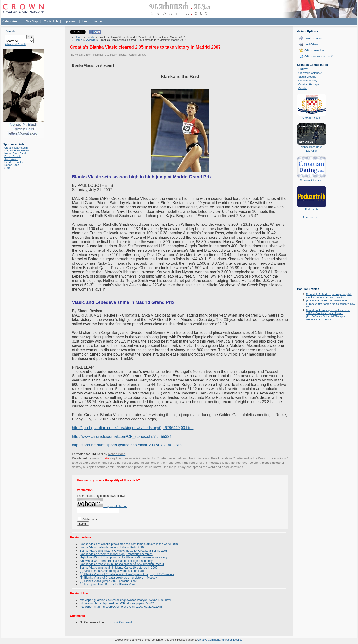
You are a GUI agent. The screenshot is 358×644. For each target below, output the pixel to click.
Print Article (311, 44)
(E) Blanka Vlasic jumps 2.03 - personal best (108, 581)
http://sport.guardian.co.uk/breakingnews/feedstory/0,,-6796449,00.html (133, 428)
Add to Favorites (314, 50)
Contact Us (51, 21)
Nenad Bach (12, 165)
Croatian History (308, 81)
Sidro (7, 168)
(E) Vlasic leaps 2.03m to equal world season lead (112, 571)
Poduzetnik (312, 209)
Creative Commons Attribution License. (220, 640)
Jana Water (11, 159)
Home (79, 37)
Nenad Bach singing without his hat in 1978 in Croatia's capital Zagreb (328, 312)
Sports (90, 37)
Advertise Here (311, 217)
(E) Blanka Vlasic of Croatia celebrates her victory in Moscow (119, 578)
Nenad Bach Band (15, 153)
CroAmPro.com (311, 118)
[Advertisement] (312, 256)
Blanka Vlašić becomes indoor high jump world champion (116, 554)
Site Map (32, 21)
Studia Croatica (307, 77)
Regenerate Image (115, 506)
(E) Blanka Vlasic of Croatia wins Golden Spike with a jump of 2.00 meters (127, 574)
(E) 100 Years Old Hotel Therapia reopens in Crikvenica (326, 318)
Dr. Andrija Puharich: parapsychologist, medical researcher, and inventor (329, 296)
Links (85, 21)
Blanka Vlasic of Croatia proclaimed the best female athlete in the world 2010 (129, 544)
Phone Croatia (13, 156)
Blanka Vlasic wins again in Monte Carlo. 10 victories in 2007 (119, 568)
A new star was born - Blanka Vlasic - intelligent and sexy (116, 561)
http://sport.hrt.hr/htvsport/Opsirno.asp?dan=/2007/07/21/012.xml (127, 445)
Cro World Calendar (310, 73)
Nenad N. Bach (83, 55)
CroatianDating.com (16, 148)
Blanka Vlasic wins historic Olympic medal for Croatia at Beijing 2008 (124, 551)
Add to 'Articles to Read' (318, 56)
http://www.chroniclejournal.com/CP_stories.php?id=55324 (122, 436)
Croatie (303, 88)
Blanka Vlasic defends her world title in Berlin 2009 (112, 547)
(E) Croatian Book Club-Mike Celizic (327, 300)
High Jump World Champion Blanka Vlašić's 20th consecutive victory (123, 557)
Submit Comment (121, 622)
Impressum (70, 21)
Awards (91, 40)
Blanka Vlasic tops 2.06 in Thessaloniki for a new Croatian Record (122, 564)
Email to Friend (313, 38)
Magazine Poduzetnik (17, 150)
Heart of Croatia (14, 162)
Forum (98, 21)
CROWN (304, 69)
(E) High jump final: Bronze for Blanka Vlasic (108, 584)
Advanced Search (15, 44)
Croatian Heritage (309, 84)
